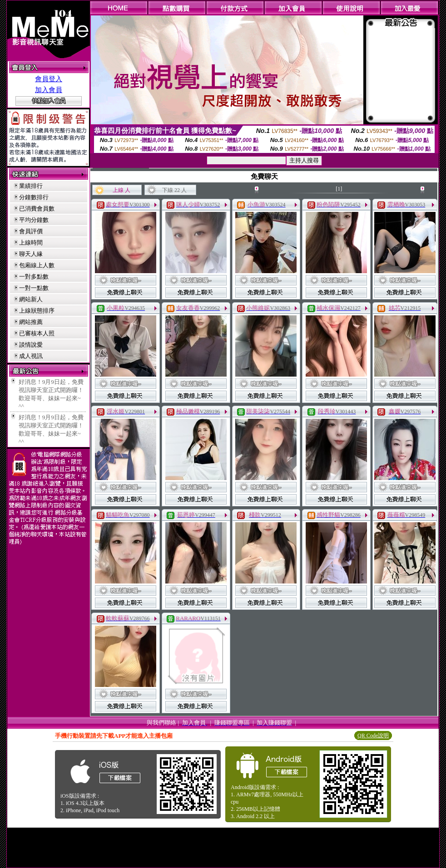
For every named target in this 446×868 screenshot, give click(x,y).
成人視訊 (31, 356)
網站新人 (31, 299)
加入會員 (49, 90)
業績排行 (31, 186)
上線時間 (31, 243)
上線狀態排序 (37, 311)
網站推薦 (31, 322)
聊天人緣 (31, 254)
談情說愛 (31, 345)
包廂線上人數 (37, 265)
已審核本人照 (37, 333)
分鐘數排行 (34, 197)
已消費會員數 (37, 208)
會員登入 (49, 79)
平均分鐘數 (34, 220)
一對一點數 (34, 288)
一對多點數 (34, 277)
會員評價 (31, 231)
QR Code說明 (373, 736)
